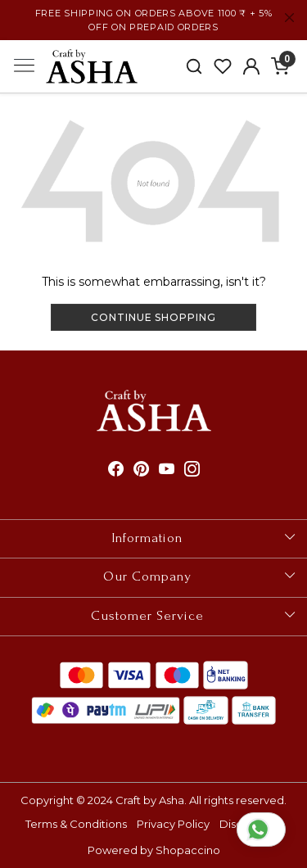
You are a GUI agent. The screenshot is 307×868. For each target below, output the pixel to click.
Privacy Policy (173, 824)
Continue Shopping (153, 317)
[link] (194, 66)
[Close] (289, 18)
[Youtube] (167, 470)
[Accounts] (251, 66)
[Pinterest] (141, 470)
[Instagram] (192, 470)
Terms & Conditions (76, 824)
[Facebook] (116, 470)
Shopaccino (188, 850)
